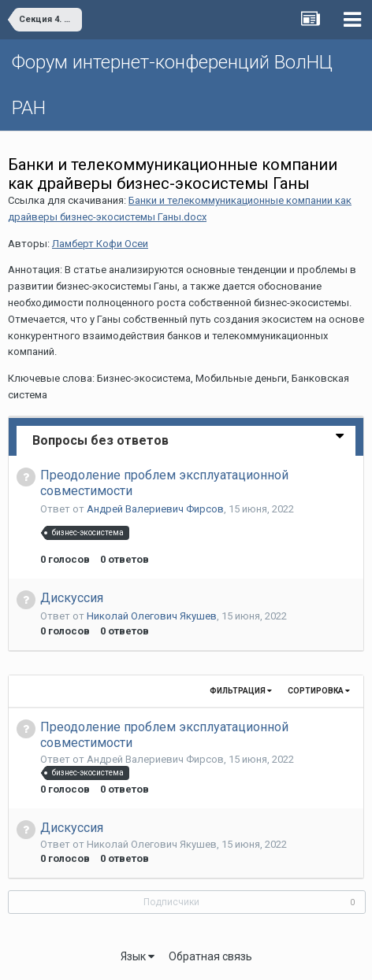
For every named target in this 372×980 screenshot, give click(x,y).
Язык (138, 956)
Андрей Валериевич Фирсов (155, 509)
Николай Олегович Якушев (152, 616)
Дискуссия (72, 598)
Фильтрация (241, 691)
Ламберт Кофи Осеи (100, 244)
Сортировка (319, 691)
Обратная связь (210, 956)
